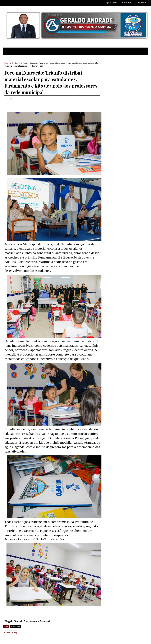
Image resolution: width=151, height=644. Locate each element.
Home (7, 63)
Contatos (127, 3)
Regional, (11, 99)
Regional (16, 63)
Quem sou (141, 3)
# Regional (16, 627)
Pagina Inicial (111, 3)
